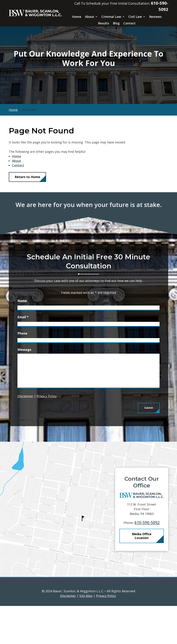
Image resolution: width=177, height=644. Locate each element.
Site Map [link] (86, 634)
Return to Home (27, 177)
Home (77, 17)
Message (24, 350)
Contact (129, 23)
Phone (22, 333)
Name (22, 301)
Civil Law (135, 17)
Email (23, 317)
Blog (116, 23)
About (90, 17)
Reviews (155, 17)
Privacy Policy (47, 396)
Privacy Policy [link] (106, 634)
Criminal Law (111, 17)
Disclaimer (25, 396)
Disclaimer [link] (68, 634)
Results (104, 23)
